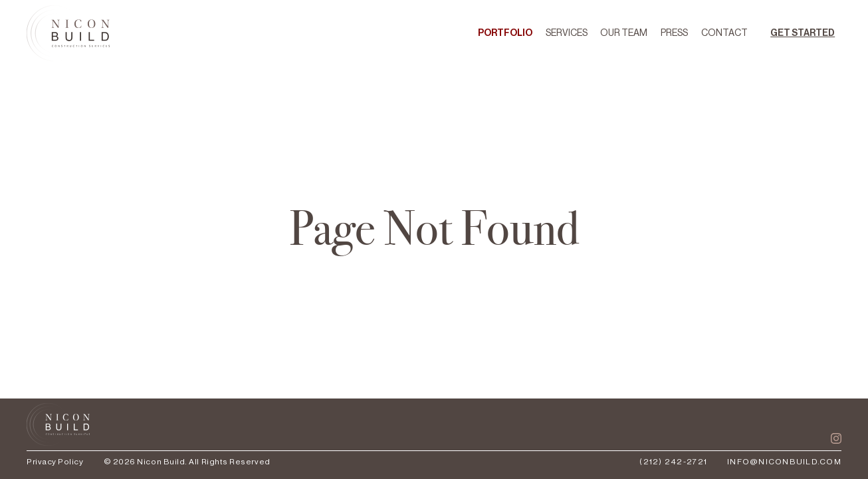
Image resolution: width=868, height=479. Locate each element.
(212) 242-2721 (673, 462)
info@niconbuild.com (784, 462)
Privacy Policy (55, 462)
